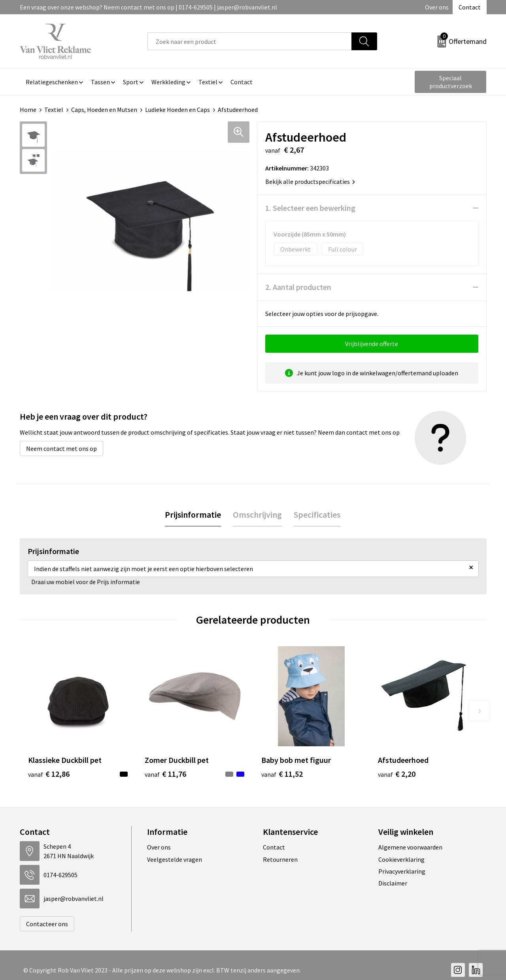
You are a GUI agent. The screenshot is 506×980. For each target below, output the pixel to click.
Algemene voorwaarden (410, 847)
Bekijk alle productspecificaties (310, 182)
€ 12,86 (49, 774)
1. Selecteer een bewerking (310, 208)
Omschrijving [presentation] (257, 515)
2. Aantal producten (298, 287)
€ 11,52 (282, 774)
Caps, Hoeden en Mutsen (104, 110)
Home (28, 110)
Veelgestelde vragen (175, 859)
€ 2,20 (397, 774)
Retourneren (280, 859)
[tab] (193, 515)
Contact (470, 7)
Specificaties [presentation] (317, 515)
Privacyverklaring (402, 871)
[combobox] (250, 41)
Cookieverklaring (401, 859)
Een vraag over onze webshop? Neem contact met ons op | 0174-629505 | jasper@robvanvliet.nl (148, 7)
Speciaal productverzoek (451, 82)
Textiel (54, 110)
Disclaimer (393, 883)
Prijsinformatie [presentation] (193, 515)
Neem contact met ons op (61, 448)
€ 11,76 (165, 774)
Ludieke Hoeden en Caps (177, 110)
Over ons (437, 7)
